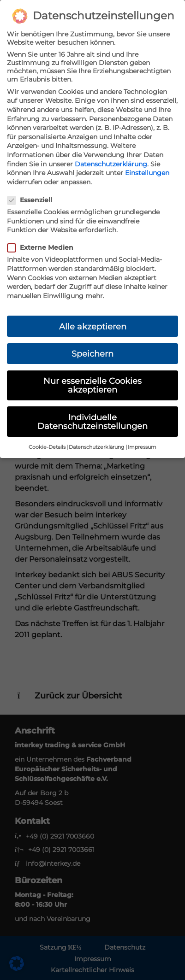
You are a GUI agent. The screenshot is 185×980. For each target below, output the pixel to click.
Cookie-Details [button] (47, 447)
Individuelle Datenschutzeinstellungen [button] (92, 422)
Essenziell (33, 200)
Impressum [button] (142, 447)
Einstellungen (147, 173)
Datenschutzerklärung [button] (97, 447)
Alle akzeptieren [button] (93, 326)
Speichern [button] (92, 354)
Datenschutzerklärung (111, 164)
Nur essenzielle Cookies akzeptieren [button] (92, 385)
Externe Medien (43, 247)
